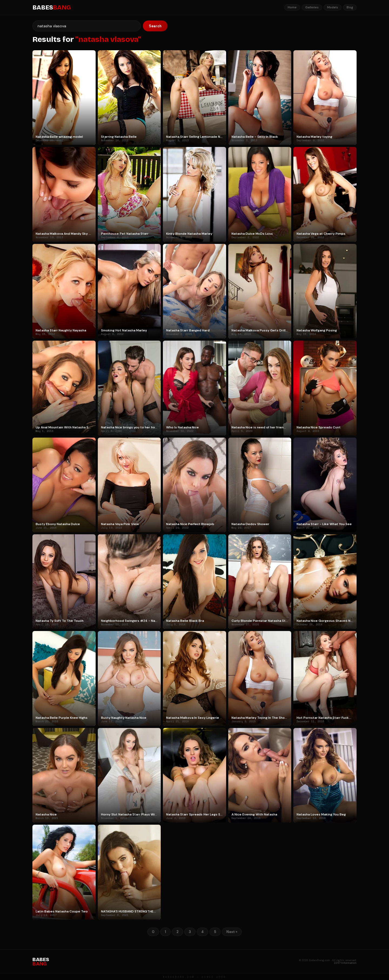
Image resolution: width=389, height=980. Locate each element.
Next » (232, 932)
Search (155, 26)
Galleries (312, 7)
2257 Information (345, 963)
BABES (52, 8)
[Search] (87, 26)
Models (333, 7)
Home (292, 7)
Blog (350, 7)
